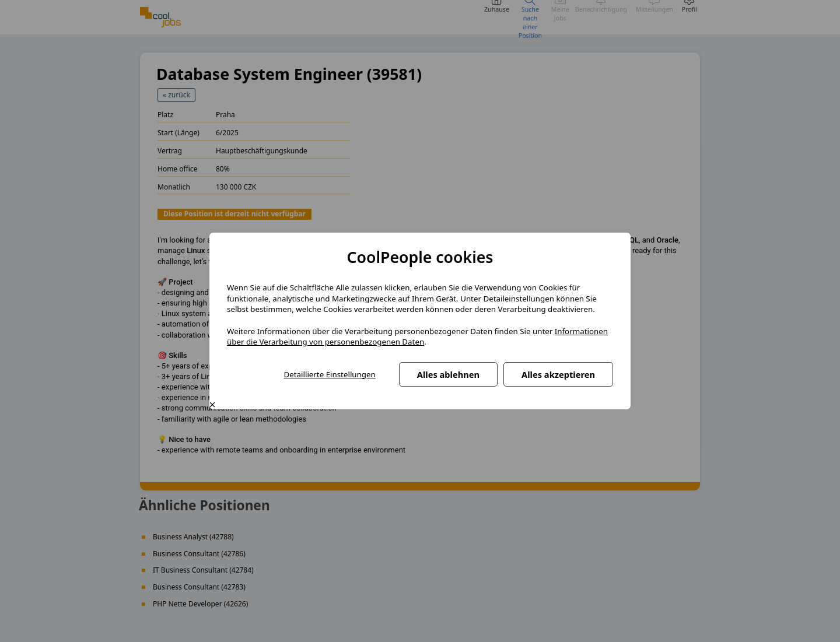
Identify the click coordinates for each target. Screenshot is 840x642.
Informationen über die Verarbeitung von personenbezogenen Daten (417, 337)
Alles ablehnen (448, 374)
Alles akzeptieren (558, 374)
